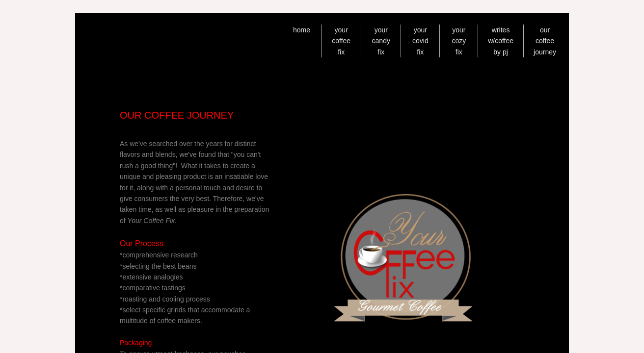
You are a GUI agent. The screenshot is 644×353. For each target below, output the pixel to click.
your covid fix (420, 41)
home (302, 30)
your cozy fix (459, 41)
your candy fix (381, 41)
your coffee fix (341, 41)
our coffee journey (545, 41)
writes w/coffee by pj (501, 41)
